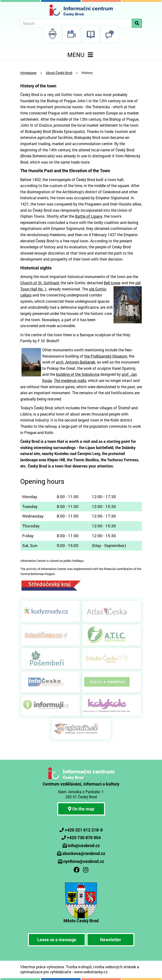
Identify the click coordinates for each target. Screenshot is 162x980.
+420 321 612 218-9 (84, 830)
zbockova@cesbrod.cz (84, 853)
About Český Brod (59, 73)
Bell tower (112, 283)
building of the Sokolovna (78, 374)
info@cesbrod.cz (84, 845)
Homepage (28, 73)
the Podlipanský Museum (106, 356)
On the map (81, 809)
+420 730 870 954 (84, 838)
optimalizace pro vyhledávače (46, 972)
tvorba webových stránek (115, 967)
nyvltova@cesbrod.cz (84, 861)
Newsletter (110, 940)
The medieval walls (70, 380)
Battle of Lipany (89, 216)
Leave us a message (57, 940)
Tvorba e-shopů (79, 967)
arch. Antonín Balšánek (76, 362)
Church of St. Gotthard (40, 283)
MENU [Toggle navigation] (81, 55)
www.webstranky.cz (91, 972)
